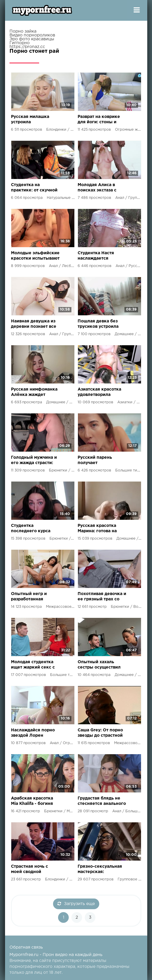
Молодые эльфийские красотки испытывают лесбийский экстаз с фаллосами (35, 256)
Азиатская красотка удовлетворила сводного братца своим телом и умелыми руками (99, 393)
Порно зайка (23, 31)
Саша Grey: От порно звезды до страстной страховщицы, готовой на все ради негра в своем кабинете (100, 733)
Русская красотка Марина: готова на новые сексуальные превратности (100, 529)
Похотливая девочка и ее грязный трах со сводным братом (102, 597)
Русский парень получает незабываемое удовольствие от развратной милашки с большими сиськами (101, 461)
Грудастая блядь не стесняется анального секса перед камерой (102, 801)
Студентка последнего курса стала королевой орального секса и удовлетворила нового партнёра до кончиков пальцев (32, 529)
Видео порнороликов (32, 35)
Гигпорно (20, 43)
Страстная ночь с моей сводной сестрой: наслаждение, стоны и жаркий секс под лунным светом (35, 870)
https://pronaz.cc (27, 47)
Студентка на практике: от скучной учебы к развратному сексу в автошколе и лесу (34, 188)
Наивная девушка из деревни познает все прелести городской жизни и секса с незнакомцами (34, 324)
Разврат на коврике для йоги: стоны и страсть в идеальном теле (100, 120)
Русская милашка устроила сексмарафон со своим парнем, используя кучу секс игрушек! (33, 120)
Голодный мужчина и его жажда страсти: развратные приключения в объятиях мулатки (34, 461)
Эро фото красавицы (32, 39)
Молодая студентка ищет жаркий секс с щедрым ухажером (33, 665)
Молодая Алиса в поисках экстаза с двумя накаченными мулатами (100, 188)
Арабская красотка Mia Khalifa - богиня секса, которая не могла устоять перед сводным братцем (33, 801)
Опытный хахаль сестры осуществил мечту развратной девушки (99, 665)
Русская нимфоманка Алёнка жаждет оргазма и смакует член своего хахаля (34, 393)
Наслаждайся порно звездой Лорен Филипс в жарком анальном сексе (33, 733)
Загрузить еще (76, 904)
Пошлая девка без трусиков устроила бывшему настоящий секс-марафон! (100, 324)
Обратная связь (26, 947)
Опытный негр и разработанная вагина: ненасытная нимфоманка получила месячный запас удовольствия (33, 597)
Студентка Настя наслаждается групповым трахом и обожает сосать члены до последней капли (100, 256)
